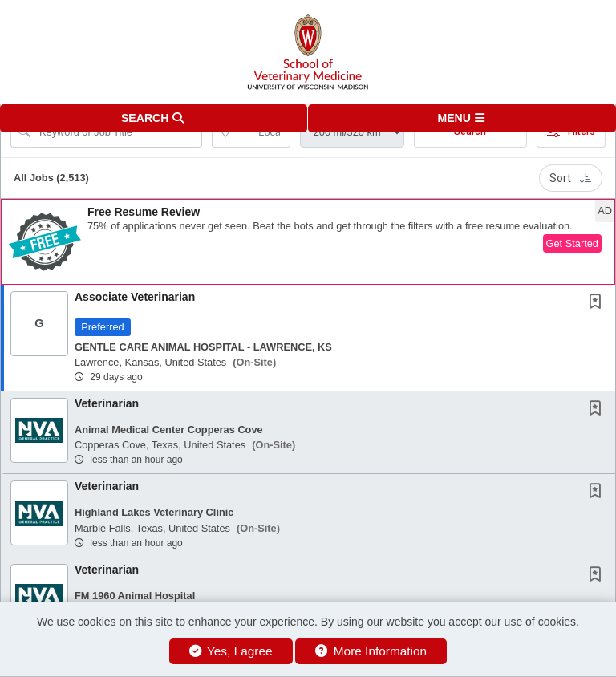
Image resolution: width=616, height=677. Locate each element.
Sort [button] (571, 178)
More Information (371, 651)
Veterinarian (107, 403)
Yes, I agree (231, 651)
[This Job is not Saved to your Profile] (598, 303)
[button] (462, 118)
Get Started (572, 243)
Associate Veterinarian (135, 297)
